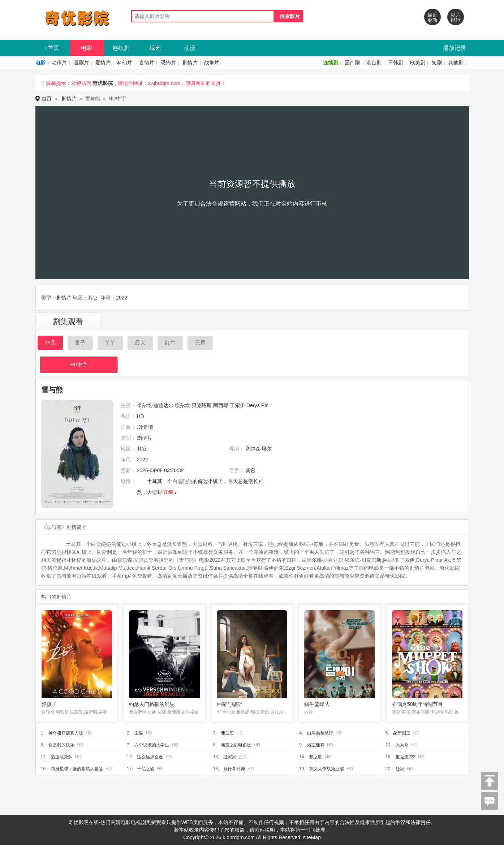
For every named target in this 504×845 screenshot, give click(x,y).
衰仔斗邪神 (234, 769)
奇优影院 (103, 83)
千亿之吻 (146, 769)
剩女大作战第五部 (327, 769)
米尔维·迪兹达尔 (155, 405)
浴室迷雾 (316, 745)
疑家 (400, 769)
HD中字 (79, 365)
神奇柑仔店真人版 (66, 733)
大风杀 (402, 745)
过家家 (230, 757)
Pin (265, 405)
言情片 (147, 62)
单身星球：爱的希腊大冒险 (77, 769)
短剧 (437, 62)
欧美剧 (418, 62)
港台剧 (374, 62)
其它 (93, 298)
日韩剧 (396, 62)
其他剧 (456, 62)
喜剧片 (81, 62)
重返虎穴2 (406, 757)
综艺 (155, 48)
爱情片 (103, 62)
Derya (253, 405)
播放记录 (455, 48)
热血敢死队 (62, 757)
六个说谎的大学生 (152, 745)
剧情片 (190, 62)
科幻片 (125, 62)
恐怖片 (168, 62)
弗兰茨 (227, 733)
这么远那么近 (150, 757)
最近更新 (432, 17)
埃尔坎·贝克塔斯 (193, 405)
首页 (52, 48)
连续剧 (121, 48)
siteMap (312, 837)
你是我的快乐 (61, 745)
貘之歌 (316, 757)
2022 (122, 298)
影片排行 (456, 17)
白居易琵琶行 (320, 733)
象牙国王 (402, 733)
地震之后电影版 (236, 745)
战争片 (212, 62)
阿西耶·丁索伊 (229, 405)
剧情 (142, 427)
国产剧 (352, 62)
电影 (87, 48)
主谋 (139, 733)
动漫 (190, 48)
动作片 (59, 62)
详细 (168, 492)
